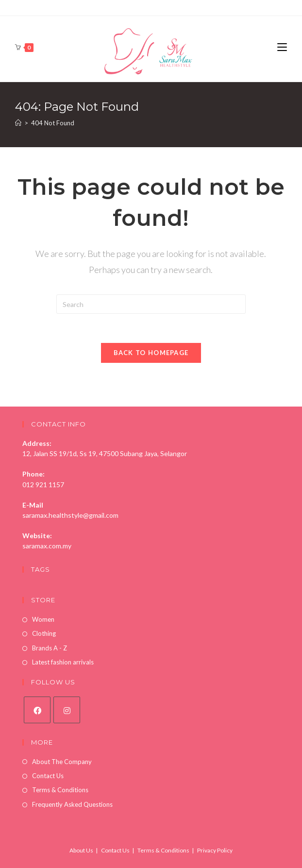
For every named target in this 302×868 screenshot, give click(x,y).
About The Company (62, 762)
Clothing (44, 633)
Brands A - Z (50, 648)
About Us (81, 850)
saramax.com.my (47, 546)
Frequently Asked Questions (72, 804)
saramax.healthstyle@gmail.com (70, 515)
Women (43, 619)
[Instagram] (67, 710)
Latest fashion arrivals (63, 662)
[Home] (18, 123)
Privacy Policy (215, 850)
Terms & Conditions (60, 790)
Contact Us (48, 776)
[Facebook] (37, 710)
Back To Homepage (151, 353)
